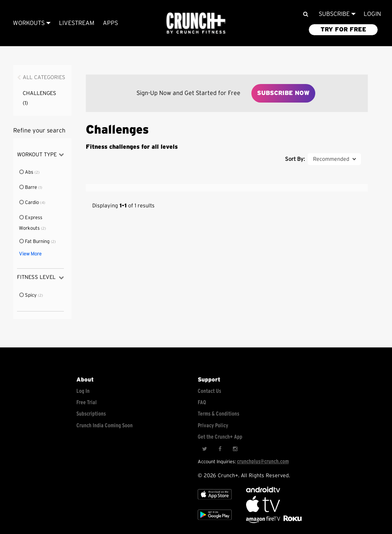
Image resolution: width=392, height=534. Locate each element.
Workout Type (40, 155)
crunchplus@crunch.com (263, 462)
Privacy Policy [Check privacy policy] (213, 426)
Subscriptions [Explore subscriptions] (91, 414)
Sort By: (295, 159)
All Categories (44, 77)
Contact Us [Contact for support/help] (209, 391)
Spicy (28, 295)
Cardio (29, 203)
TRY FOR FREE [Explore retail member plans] (343, 30)
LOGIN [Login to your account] (372, 14)
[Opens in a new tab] (264, 521)
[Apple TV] (215, 501)
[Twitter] (205, 449)
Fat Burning (35, 242)
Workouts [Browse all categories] (32, 23)
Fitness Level (40, 278)
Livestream (77, 23)
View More (30, 254)
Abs (27, 172)
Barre (29, 188)
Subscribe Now (283, 93)
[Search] (306, 14)
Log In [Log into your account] (83, 391)
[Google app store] (215, 521)
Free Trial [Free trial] (87, 402)
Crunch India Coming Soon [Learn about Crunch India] (105, 426)
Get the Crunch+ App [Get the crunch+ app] (220, 437)
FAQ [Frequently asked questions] (202, 402)
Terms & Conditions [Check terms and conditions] (218, 414)
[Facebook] (220, 449)
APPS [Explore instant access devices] (110, 23)
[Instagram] (235, 449)
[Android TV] (263, 491)
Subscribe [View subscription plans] (337, 14)
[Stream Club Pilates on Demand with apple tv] (292, 521)
